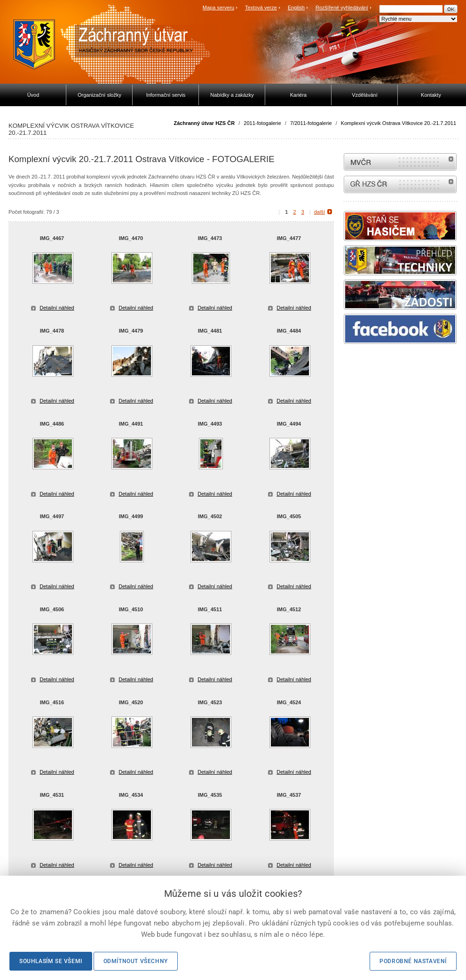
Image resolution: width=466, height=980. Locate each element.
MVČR (400, 162)
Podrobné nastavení (413, 961)
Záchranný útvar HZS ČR (205, 123)
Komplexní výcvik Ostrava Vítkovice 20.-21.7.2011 (399, 123)
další (320, 212)
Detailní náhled (57, 308)
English (296, 8)
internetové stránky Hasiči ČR (400, 184)
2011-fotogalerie (262, 123)
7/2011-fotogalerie (311, 123)
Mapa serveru (218, 8)
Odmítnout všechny (136, 961)
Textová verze (261, 8)
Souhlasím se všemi (51, 961)
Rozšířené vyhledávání (342, 8)
